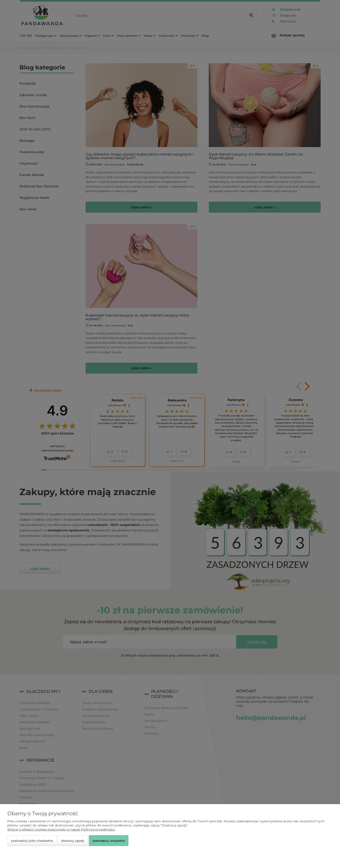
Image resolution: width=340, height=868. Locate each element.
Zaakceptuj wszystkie (109, 841)
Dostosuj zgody (73, 841)
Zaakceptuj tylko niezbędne (32, 841)
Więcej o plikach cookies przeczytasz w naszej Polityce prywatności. (61, 829)
